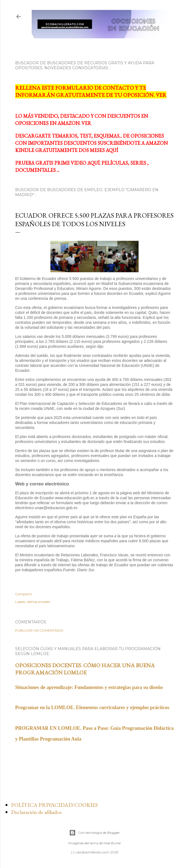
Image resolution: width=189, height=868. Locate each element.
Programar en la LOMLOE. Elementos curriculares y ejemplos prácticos (92, 707)
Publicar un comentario (39, 630)
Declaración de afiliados (36, 812)
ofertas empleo (38, 602)
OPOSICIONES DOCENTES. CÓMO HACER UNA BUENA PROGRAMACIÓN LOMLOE (85, 669)
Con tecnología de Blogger (94, 833)
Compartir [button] (24, 594)
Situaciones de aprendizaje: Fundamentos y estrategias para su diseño (89, 687)
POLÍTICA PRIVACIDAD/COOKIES (54, 805)
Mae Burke (112, 843)
